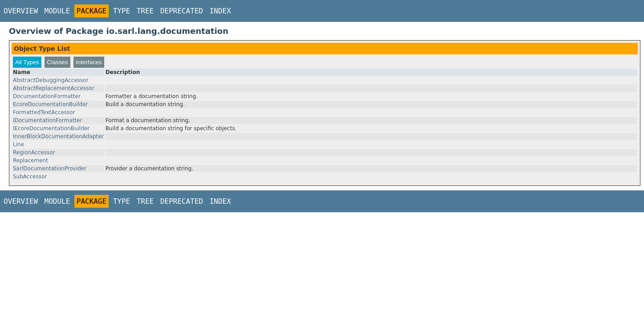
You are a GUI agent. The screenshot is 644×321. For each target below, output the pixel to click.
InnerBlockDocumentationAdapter (58, 136)
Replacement (31, 160)
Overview (21, 11)
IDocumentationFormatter (47, 120)
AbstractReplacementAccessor (54, 88)
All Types (27, 62)
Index (220, 11)
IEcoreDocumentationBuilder (51, 128)
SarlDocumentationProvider (50, 169)
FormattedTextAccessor (44, 112)
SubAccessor (30, 177)
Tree (145, 11)
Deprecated (182, 11)
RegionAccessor (34, 152)
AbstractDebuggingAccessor (51, 80)
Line (18, 144)
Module (57, 11)
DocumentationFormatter (47, 96)
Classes (57, 62)
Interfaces (89, 62)
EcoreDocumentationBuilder (51, 104)
